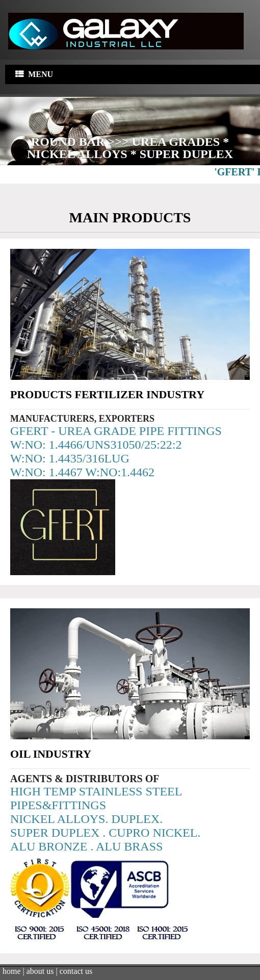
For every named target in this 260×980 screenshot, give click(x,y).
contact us (76, 971)
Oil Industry (51, 753)
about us (40, 971)
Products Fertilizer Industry (107, 394)
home (12, 971)
